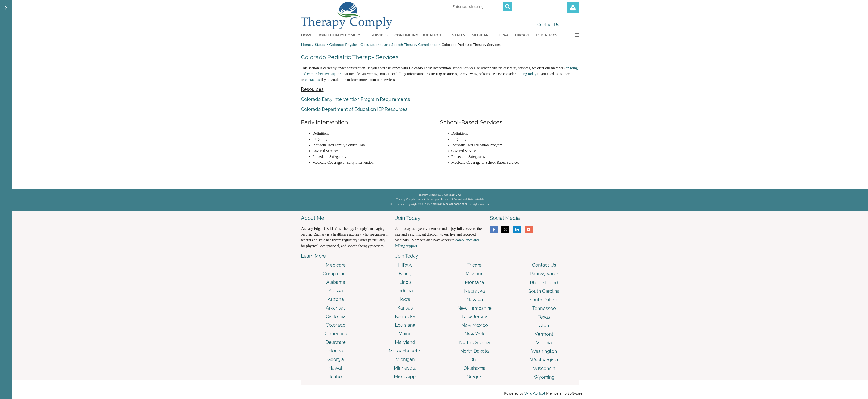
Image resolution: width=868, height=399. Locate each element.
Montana (475, 282)
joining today (526, 74)
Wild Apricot (535, 393)
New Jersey (475, 317)
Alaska (336, 291)
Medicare (336, 265)
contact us (312, 80)
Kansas (405, 308)
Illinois (405, 282)
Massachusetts (405, 351)
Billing (405, 274)
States (320, 44)
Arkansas (336, 308)
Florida (336, 351)
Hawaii (336, 368)
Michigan (405, 359)
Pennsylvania (544, 274)
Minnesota (405, 368)
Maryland (405, 342)
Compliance (336, 274)
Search (508, 6)
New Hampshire (475, 308)
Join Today (407, 256)
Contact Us (548, 24)
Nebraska (475, 291)
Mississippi (405, 377)
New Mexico (475, 325)
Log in (573, 8)
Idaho (336, 377)
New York (475, 334)
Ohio (475, 360)
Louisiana (405, 325)
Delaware (336, 342)
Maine (405, 334)
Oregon (475, 377)
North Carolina (475, 342)
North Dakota (475, 351)
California (336, 316)
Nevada (475, 300)
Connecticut (336, 334)
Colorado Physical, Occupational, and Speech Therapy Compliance (383, 44)
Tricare (475, 265)
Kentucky (405, 316)
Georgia (336, 359)
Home (306, 44)
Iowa (405, 299)
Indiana (405, 291)
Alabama (336, 282)
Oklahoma (475, 368)
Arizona (336, 299)
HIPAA (405, 265)
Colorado (336, 325)
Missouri (475, 274)
